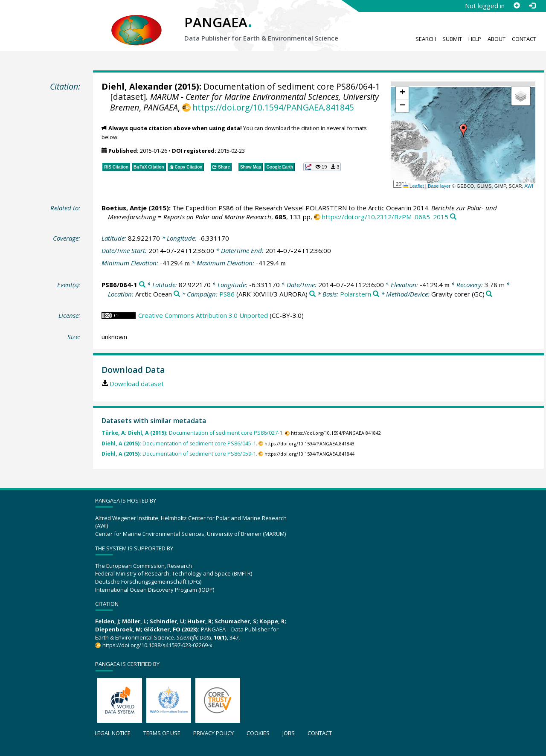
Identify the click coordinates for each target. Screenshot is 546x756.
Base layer (439, 186)
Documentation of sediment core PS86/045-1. (179, 443)
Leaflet (414, 186)
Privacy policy (213, 733)
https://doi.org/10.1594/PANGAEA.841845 (273, 107)
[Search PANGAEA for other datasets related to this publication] (453, 217)
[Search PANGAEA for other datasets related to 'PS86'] (312, 294)
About (497, 39)
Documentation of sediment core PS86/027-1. (193, 433)
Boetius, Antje (124, 208)
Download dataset (137, 384)
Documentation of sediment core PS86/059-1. (179, 454)
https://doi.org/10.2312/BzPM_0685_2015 (385, 217)
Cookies (258, 733)
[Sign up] (517, 6)
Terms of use (162, 733)
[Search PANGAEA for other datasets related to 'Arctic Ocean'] (177, 294)
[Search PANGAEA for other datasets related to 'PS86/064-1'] (142, 285)
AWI (529, 186)
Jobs (289, 733)
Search (426, 39)
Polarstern (356, 294)
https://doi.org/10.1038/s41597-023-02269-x (157, 645)
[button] (463, 131)
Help (475, 39)
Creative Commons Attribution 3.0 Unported (203, 315)
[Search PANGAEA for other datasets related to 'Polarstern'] (376, 294)
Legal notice (113, 733)
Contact (524, 39)
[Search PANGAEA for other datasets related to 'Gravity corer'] (489, 294)
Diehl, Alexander (137, 86)
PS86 (227, 294)
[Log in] (532, 6)
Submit (452, 39)
